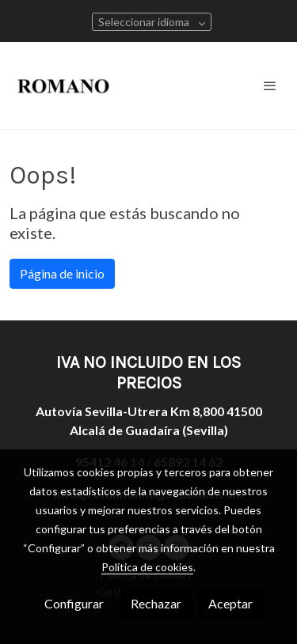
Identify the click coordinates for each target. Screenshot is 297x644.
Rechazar (156, 603)
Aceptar (230, 603)
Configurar (74, 603)
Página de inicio (62, 273)
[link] (63, 85)
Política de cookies (147, 567)
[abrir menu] (270, 85)
